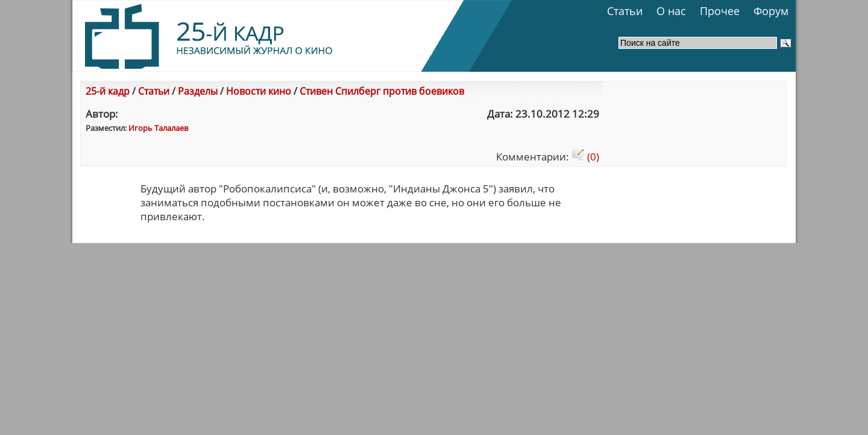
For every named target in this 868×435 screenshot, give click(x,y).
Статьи (625, 11)
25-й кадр (108, 91)
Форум (771, 11)
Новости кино (259, 91)
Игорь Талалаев (158, 128)
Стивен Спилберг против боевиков (382, 91)
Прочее (720, 11)
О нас (671, 11)
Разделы (198, 91)
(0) (585, 157)
